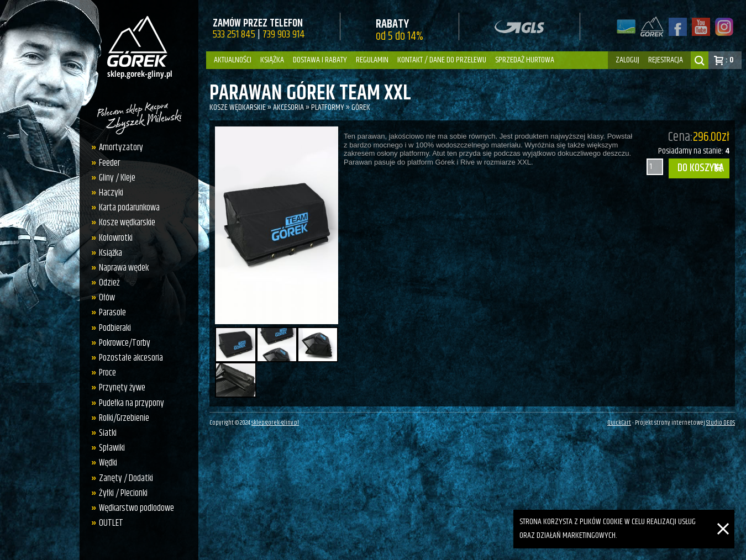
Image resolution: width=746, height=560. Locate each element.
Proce (107, 373)
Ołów (107, 298)
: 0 (730, 60)
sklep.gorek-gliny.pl (275, 423)
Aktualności (233, 60)
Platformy (328, 107)
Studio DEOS (721, 423)
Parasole (112, 313)
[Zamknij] (723, 516)
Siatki (108, 433)
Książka (272, 60)
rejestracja (666, 60)
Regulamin (372, 60)
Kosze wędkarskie (127, 223)
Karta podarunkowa (129, 208)
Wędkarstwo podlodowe (136, 508)
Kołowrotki (116, 238)
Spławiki (112, 448)
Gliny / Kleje (117, 178)
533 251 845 (234, 35)
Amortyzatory (121, 147)
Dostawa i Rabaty (320, 60)
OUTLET (111, 523)
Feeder (109, 163)
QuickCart (619, 423)
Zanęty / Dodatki (126, 478)
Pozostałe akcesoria (131, 358)
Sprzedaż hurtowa (525, 60)
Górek (361, 107)
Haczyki (111, 193)
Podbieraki (115, 328)
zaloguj (627, 60)
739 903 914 (284, 35)
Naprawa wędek (124, 268)
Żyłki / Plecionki (123, 493)
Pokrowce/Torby (125, 343)
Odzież (109, 283)
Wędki (108, 463)
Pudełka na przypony (132, 403)
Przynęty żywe (122, 388)
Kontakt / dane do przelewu (442, 60)
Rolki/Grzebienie (124, 418)
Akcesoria (288, 107)
